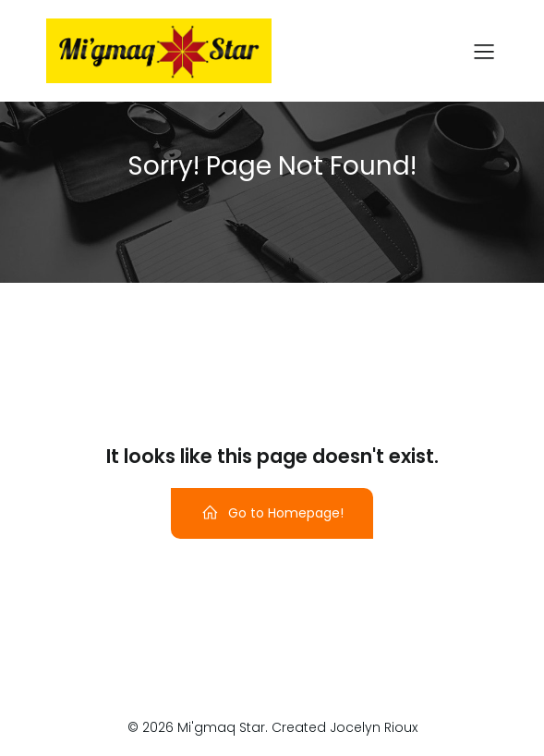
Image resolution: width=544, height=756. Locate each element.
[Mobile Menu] (485, 51)
